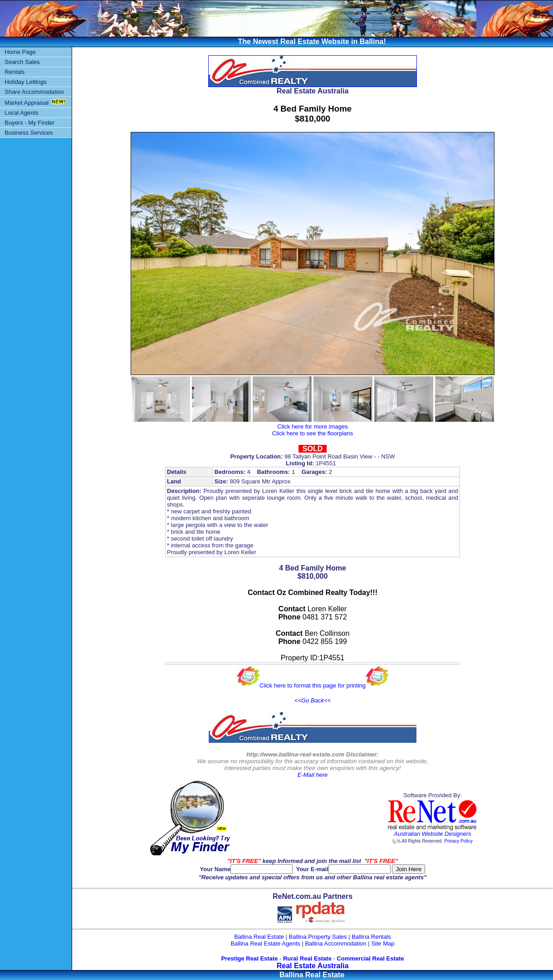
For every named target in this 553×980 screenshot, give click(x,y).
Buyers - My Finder (29, 123)
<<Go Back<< (313, 700)
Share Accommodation (34, 92)
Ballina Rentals (371, 937)
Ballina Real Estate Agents (266, 943)
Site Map (383, 943)
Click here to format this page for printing (313, 685)
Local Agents (21, 113)
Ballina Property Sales (318, 937)
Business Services (29, 133)
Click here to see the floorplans (313, 433)
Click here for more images (312, 427)
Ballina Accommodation (335, 943)
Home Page (20, 52)
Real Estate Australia (313, 966)
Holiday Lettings (26, 82)
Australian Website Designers (432, 834)
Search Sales (22, 62)
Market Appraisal (27, 103)
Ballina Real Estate (259, 937)
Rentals (15, 72)
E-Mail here (313, 775)
